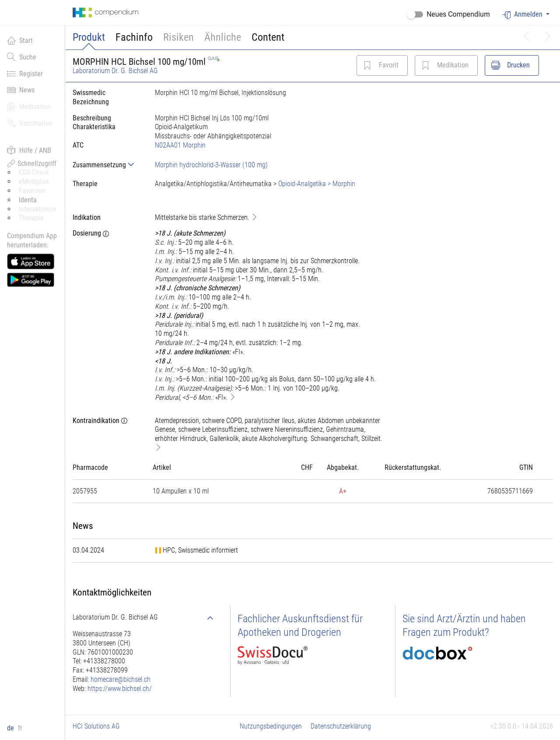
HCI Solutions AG (96, 726)
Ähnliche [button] (223, 37)
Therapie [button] (31, 218)
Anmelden (523, 15)
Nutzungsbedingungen (271, 726)
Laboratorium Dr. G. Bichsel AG (115, 71)
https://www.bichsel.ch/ (120, 689)
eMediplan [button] (34, 181)
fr (20, 728)
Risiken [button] (178, 37)
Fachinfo (134, 37)
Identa (28, 200)
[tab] (107, 165)
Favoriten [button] (32, 191)
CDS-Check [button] (34, 172)
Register (25, 74)
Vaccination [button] (30, 123)
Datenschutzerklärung (341, 726)
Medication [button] (29, 106)
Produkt (89, 37)
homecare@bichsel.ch (121, 679)
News (21, 90)
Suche (22, 57)
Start (20, 40)
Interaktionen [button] (38, 209)
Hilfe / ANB (29, 150)
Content (268, 37)
